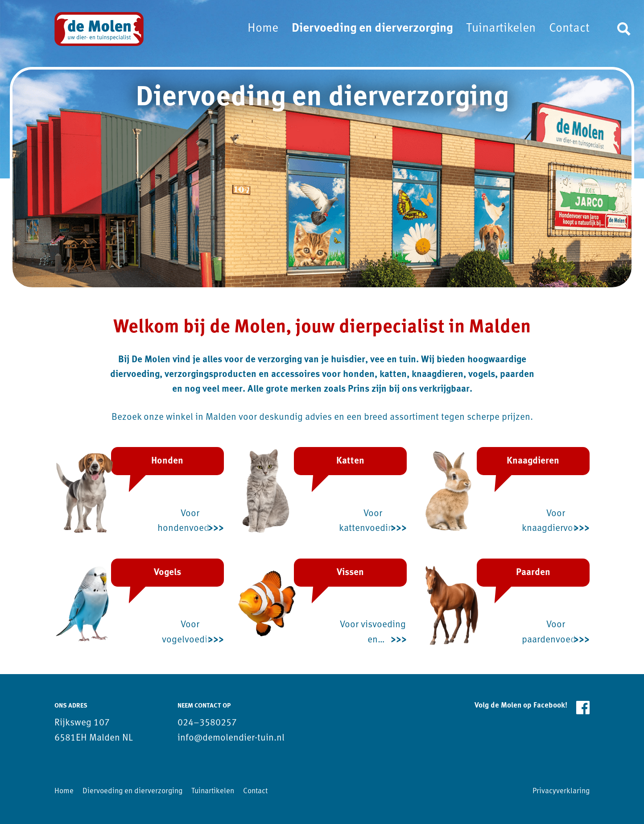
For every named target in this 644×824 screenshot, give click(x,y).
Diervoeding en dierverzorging (372, 29)
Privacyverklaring (561, 791)
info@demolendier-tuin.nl (231, 738)
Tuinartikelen (501, 29)
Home (263, 29)
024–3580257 (207, 723)
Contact (569, 29)
